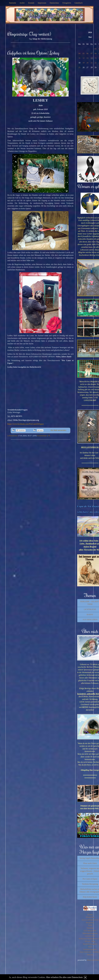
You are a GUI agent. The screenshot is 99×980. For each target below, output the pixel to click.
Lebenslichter (12, 436)
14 (92, 58)
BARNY (90, 615)
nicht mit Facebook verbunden (13, 430)
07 (92, 53)
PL (49, 436)
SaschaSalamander (90, 944)
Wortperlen (90, 917)
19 (84, 63)
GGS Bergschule (90, 931)
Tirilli (90, 925)
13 (88, 58)
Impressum (42, 3)
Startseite (13, 3)
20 (88, 63)
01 (96, 49)
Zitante (90, 915)
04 (79, 53)
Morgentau (90, 923)
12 (84, 58)
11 (79, 58)
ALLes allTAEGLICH (90, 920)
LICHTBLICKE (90, 609)
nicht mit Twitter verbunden (34, 430)
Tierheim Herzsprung (90, 884)
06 (88, 53)
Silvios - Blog (90, 941)
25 (79, 67)
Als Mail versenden (58, 430)
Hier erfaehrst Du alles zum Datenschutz (65, 977)
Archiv (22, 3)
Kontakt (31, 3)
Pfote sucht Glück (90, 863)
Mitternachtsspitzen (90, 933)
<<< (80, 37)
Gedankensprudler (90, 949)
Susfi (90, 947)
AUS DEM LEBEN (90, 620)
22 (96, 63)
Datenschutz (54, 3)
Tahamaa (90, 928)
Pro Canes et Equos (90, 879)
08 (96, 53)
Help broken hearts (90, 897)
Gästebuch (79, 3)
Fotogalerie (67, 3)
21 (92, 63)
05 (84, 53)
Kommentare (42, 436)
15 (96, 58)
